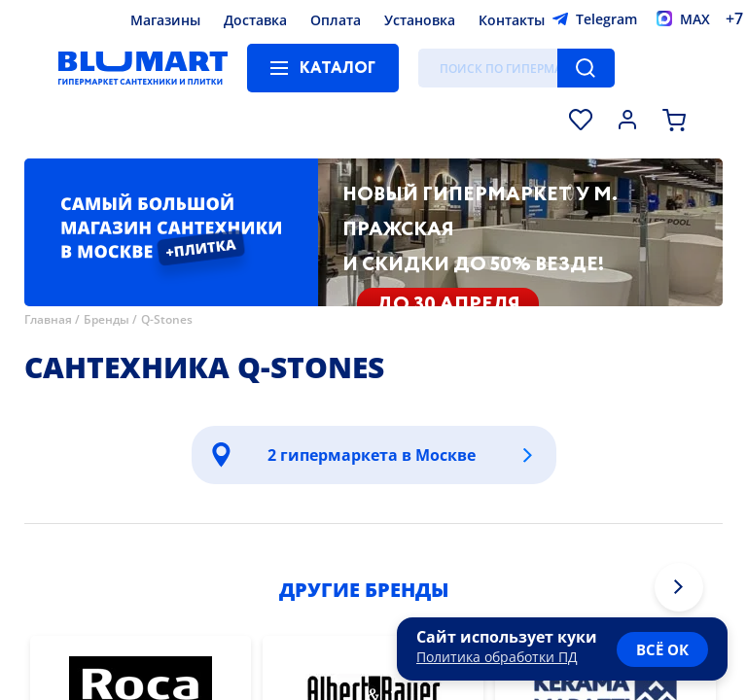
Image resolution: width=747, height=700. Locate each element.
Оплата (336, 20)
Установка (420, 20)
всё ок (662, 649)
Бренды (107, 319)
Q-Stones (167, 319)
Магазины (165, 20)
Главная (48, 319)
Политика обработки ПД (497, 657)
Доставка (255, 20)
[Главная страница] (143, 68)
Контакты (512, 20)
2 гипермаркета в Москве (372, 455)
